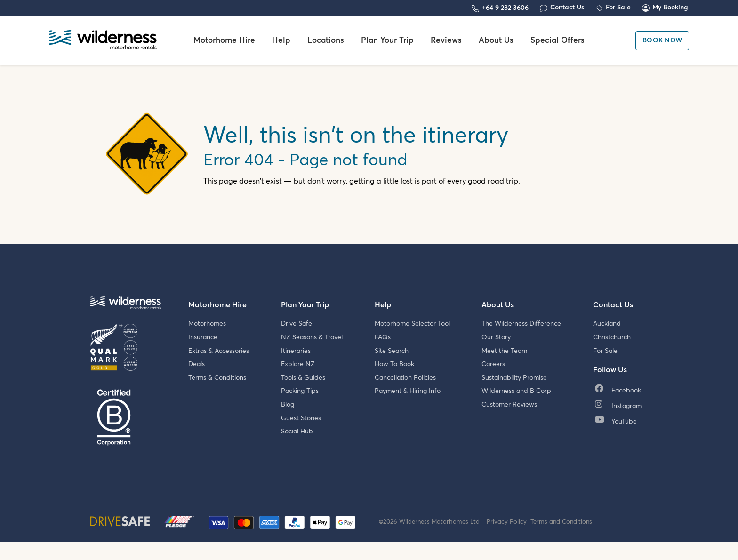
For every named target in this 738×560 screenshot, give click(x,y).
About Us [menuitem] (496, 41)
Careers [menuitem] (493, 364)
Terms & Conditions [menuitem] (217, 378)
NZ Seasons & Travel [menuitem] (312, 337)
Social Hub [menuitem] (297, 432)
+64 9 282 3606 (505, 8)
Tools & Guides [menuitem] (303, 378)
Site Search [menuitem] (392, 351)
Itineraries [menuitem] (296, 351)
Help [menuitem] (281, 41)
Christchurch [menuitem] (612, 337)
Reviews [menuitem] (446, 41)
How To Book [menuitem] (394, 364)
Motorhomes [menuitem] (207, 324)
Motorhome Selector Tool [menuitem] (412, 324)
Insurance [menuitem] (203, 337)
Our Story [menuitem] (496, 337)
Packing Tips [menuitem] (300, 391)
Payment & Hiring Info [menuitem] (408, 391)
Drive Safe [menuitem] (297, 324)
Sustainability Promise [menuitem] (514, 378)
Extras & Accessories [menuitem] (219, 351)
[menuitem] (620, 391)
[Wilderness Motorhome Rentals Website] (103, 41)
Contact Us (567, 8)
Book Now (662, 40)
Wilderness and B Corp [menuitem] (516, 391)
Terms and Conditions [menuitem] (561, 530)
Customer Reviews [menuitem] (509, 405)
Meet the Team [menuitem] (504, 351)
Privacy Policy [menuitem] (509, 530)
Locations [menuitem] (326, 41)
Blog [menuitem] (288, 405)
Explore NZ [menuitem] (298, 364)
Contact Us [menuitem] (613, 305)
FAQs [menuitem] (383, 337)
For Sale (618, 8)
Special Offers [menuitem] (558, 41)
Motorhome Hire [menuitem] (224, 41)
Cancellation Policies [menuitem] (405, 378)
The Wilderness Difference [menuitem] (521, 324)
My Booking (670, 8)
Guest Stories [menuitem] (301, 418)
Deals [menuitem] (197, 364)
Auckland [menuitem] (607, 324)
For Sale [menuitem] (605, 351)
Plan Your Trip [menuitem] (387, 41)
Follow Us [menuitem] (610, 370)
